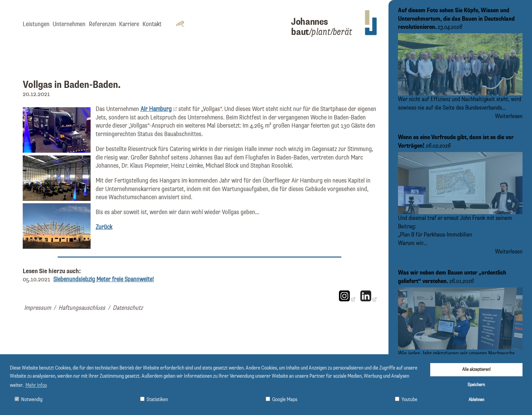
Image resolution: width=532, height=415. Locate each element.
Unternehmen (69, 24)
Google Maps (281, 400)
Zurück (104, 227)
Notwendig (28, 400)
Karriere (129, 24)
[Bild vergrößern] (57, 151)
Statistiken (154, 400)
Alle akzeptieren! (476, 370)
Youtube (406, 400)
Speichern (476, 385)
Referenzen (102, 24)
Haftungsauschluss (82, 308)
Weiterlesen (509, 116)
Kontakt (152, 24)
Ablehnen (476, 400)
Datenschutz (128, 308)
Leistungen (36, 24)
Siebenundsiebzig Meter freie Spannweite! (103, 279)
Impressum (37, 308)
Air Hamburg (156, 109)
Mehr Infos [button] (36, 385)
